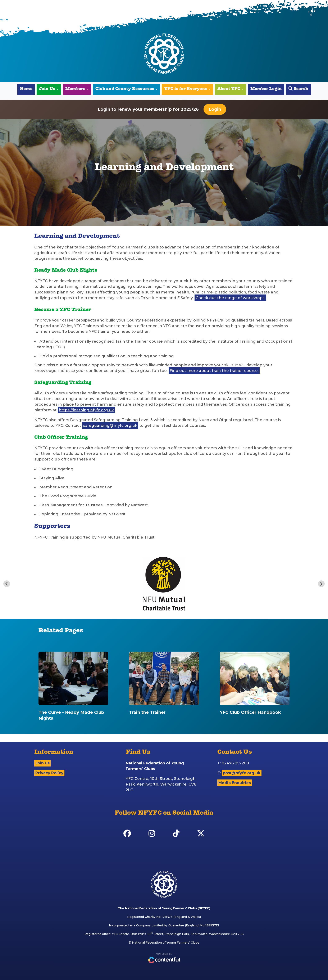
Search (298, 89)
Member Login (266, 89)
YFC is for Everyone (187, 89)
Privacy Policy (49, 773)
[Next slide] (321, 584)
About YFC (231, 89)
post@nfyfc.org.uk (242, 773)
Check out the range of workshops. (230, 298)
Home (26, 89)
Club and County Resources (126, 89)
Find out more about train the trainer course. (214, 371)
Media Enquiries (235, 783)
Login (215, 109)
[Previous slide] (7, 584)
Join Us (49, 89)
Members (77, 89)
